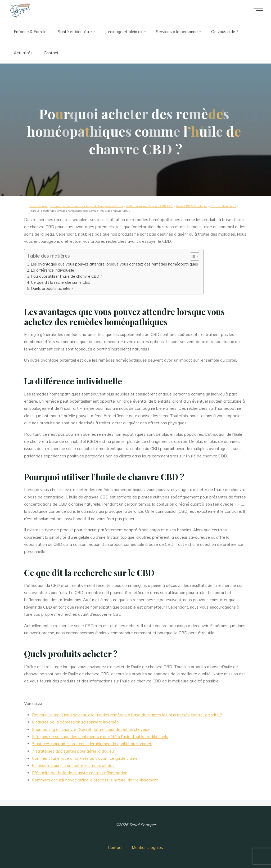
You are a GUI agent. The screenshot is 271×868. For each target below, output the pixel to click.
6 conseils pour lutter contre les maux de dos (74, 766)
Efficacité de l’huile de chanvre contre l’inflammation (80, 773)
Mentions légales (147, 847)
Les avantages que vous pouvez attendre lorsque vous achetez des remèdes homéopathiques (114, 264)
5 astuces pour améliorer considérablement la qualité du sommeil (92, 744)
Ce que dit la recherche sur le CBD (61, 282)
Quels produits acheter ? (52, 288)
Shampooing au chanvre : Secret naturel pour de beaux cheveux (91, 729)
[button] (192, 257)
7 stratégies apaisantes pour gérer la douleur (74, 751)
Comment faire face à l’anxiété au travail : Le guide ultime (85, 759)
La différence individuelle (53, 270)
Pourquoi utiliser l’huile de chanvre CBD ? (67, 276)
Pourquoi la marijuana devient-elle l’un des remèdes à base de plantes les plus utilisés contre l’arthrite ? (127, 715)
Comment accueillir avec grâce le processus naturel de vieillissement (95, 780)
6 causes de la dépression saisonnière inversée (76, 722)
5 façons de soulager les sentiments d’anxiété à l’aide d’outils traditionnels (100, 737)
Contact (115, 847)
